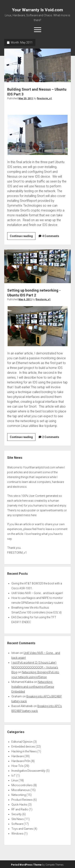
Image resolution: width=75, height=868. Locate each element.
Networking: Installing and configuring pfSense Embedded (33, 687)
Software (17, 824)
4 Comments (51, 236)
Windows (17, 834)
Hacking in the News (24, 751)
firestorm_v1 (44, 98)
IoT (13, 776)
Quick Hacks (19, 805)
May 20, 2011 (26, 98)
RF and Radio (20, 809)
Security (16, 814)
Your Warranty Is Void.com (37, 10)
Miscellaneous (21, 790)
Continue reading (23, 237)
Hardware (18, 756)
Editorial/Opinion (22, 742)
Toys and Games (22, 829)
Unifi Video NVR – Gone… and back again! (37, 593)
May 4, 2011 (25, 299)
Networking (19, 795)
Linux (15, 780)
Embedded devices (23, 747)
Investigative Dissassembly (28, 771)
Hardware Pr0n (21, 761)
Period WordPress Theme (26, 865)
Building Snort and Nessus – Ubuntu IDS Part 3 (37, 65)
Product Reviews (22, 800)
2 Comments (51, 437)
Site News (18, 819)
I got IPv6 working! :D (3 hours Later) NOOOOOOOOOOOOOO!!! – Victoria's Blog (35, 667)
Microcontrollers (22, 785)
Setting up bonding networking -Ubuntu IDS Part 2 (37, 266)
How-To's (17, 766)
